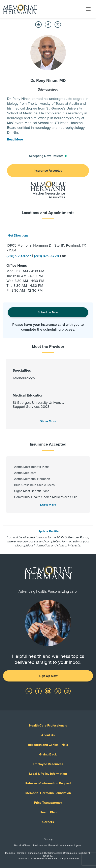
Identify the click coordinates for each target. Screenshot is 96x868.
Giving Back (48, 754)
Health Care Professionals (48, 726)
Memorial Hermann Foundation (48, 793)
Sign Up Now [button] (48, 676)
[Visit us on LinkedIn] (29, 691)
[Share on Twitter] (58, 25)
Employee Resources (48, 764)
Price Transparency (48, 803)
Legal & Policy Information (48, 774)
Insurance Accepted (48, 171)
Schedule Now (48, 312)
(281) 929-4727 (19, 256)
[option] (48, 260)
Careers (48, 822)
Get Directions (18, 236)
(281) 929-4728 (47, 256)
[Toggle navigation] (88, 9)
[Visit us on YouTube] (49, 691)
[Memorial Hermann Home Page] (20, 9)
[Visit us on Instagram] (67, 691)
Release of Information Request (48, 783)
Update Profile (48, 531)
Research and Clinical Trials (48, 745)
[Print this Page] (38, 25)
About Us (48, 735)
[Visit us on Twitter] (58, 691)
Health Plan (48, 812)
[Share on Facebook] (48, 25)
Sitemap (48, 839)
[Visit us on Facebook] (39, 691)
